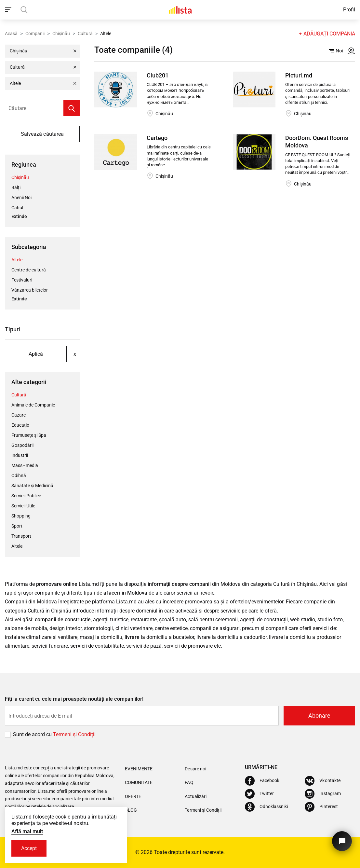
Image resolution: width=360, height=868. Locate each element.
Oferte (133, 796)
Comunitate (139, 782)
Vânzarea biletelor (30, 290)
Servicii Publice (26, 496)
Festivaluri (22, 280)
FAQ (189, 782)
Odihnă (19, 475)
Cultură (85, 34)
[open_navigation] (9, 10)
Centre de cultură (29, 270)
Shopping (21, 516)
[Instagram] (323, 794)
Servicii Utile (23, 506)
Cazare (19, 415)
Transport (21, 536)
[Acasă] (180, 10)
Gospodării (22, 445)
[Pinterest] (321, 807)
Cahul (17, 208)
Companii (35, 34)
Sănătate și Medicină (32, 486)
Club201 (158, 75)
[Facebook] (262, 781)
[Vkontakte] (322, 781)
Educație (20, 425)
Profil (349, 10)
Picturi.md (299, 75)
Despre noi (195, 769)
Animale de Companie (33, 405)
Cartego (157, 138)
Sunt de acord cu (33, 734)
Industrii (20, 455)
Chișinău (61, 34)
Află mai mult (27, 831)
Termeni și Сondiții (74, 734)
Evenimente (139, 769)
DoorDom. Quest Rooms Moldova (316, 142)
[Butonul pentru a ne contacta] (342, 841)
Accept (29, 848)
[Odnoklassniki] (266, 807)
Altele (17, 260)
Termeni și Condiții (203, 810)
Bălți (16, 187)
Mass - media (25, 465)
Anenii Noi (21, 198)
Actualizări (195, 796)
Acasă (11, 34)
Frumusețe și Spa (29, 435)
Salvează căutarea (42, 134)
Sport (17, 526)
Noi (336, 51)
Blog (131, 810)
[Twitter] (259, 794)
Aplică (36, 354)
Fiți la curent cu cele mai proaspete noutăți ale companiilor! (74, 699)
